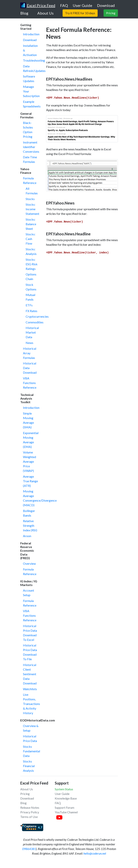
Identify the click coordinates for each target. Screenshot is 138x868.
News (29, 343)
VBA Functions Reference (30, 383)
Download (30, 40)
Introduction (31, 34)
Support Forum (65, 807)
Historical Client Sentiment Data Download (30, 674)
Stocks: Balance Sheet (31, 224)
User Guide (62, 794)
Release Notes (30, 807)
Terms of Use (29, 817)
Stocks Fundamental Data (31, 751)
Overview (29, 563)
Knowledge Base (66, 798)
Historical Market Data (32, 332)
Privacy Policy (30, 812)
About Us (27, 789)
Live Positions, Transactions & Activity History (31, 704)
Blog (23, 803)
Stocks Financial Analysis (29, 766)
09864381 (29, 849)
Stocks (30, 199)
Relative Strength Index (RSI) (30, 525)
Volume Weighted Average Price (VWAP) (29, 461)
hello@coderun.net (95, 853)
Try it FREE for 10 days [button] (80, 13)
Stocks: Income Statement (32, 209)
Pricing (25, 794)
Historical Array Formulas (30, 353)
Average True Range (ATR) (30, 481)
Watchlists (30, 689)
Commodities (35, 322)
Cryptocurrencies (37, 316)
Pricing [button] (111, 13)
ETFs (29, 305)
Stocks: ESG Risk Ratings (32, 264)
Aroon (27, 536)
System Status (64, 789)
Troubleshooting (34, 60)
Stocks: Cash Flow (31, 239)
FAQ (58, 803)
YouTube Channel (66, 812)
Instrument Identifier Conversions (31, 147)
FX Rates (31, 311)
